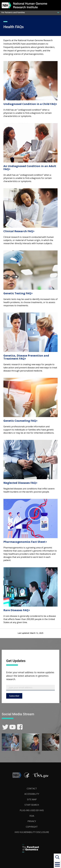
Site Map (32, 799)
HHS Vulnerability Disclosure (32, 832)
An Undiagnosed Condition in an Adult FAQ (30, 168)
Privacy (32, 821)
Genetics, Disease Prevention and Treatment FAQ (26, 357)
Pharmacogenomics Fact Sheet (24, 542)
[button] (57, 864)
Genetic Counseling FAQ (19, 421)
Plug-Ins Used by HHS (32, 810)
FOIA (32, 816)
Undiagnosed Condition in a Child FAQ (29, 104)
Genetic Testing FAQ (17, 293)
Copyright (32, 827)
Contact (32, 789)
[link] (5, 727)
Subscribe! (14, 696)
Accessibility (32, 794)
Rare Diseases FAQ (16, 610)
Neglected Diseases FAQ (19, 483)
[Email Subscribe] (30, 688)
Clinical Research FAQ (18, 231)
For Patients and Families (13, 12)
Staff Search (32, 805)
